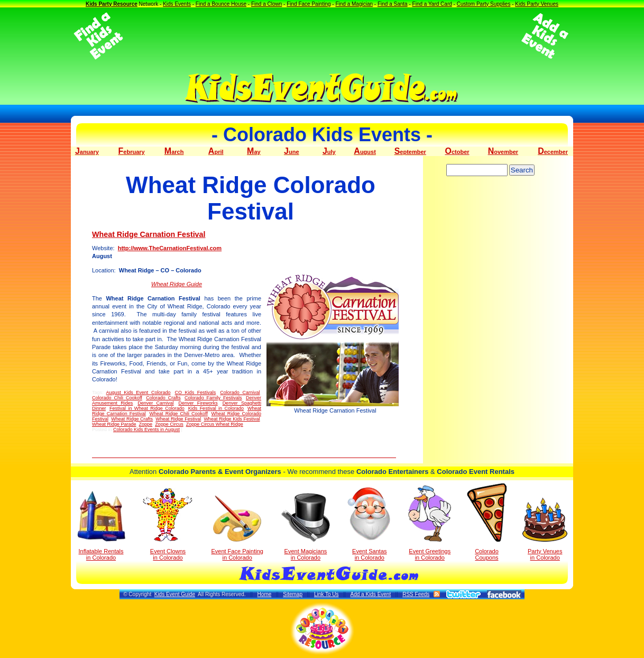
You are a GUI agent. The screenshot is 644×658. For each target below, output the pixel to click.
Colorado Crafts (163, 398)
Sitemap (293, 594)
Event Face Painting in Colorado (237, 528)
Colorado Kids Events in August (146, 429)
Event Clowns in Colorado (168, 524)
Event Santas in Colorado (369, 523)
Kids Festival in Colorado (216, 408)
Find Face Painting (309, 4)
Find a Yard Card (432, 4)
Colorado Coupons (487, 522)
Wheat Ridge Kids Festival (232, 419)
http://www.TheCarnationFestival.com (170, 248)
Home (265, 594)
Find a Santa (393, 4)
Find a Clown (266, 4)
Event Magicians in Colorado (306, 527)
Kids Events (177, 4)
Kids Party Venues (537, 4)
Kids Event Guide (175, 594)
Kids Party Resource (112, 4)
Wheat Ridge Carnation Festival (149, 234)
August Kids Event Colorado (139, 392)
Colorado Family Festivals (213, 398)
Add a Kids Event (370, 594)
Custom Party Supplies (484, 4)
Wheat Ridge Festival (178, 419)
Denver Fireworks (198, 403)
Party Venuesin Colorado (545, 529)
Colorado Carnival (240, 392)
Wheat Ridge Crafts (132, 419)
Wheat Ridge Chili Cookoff (179, 414)
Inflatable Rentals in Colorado (101, 526)
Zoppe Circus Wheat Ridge (215, 424)
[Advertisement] (322, 36)
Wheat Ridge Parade (114, 424)
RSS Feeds (416, 594)
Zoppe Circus (169, 424)
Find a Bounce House (221, 4)
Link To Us (326, 594)
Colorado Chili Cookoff (117, 398)
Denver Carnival (155, 403)
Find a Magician (354, 4)
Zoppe (146, 424)
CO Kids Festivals (196, 392)
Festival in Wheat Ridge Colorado (147, 408)
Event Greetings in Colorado (430, 523)
